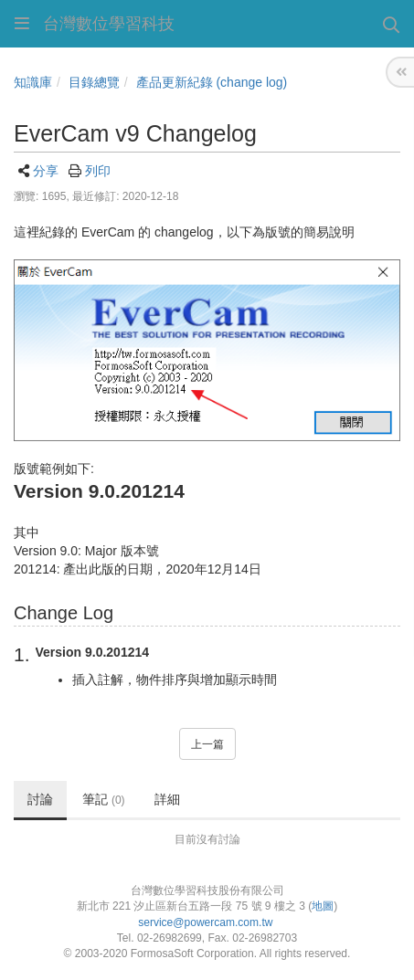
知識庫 (33, 82)
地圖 (323, 906)
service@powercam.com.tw (207, 922)
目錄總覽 (94, 82)
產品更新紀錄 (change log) (212, 82)
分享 (46, 171)
